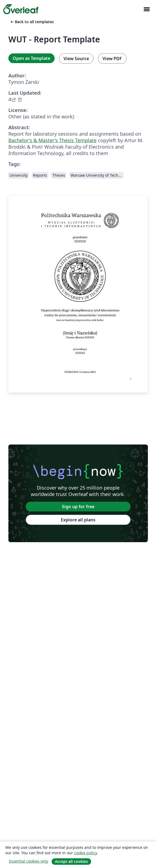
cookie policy (85, 853)
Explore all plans (78, 520)
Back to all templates (32, 22)
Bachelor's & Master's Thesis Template (52, 140)
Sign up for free (78, 507)
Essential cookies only (29, 861)
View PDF (112, 59)
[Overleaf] (21, 9)
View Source (76, 59)
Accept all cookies (71, 861)
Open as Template (31, 58)
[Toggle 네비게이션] (147, 9)
